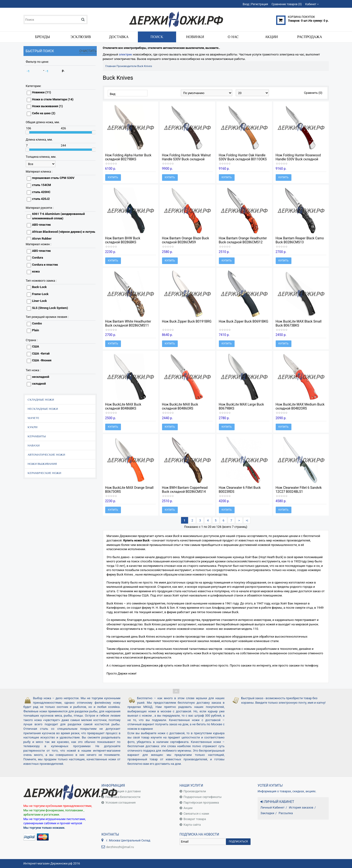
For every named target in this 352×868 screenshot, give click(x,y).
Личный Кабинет (273, 807)
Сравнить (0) (313, 93)
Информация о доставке (123, 791)
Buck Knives (145, 66)
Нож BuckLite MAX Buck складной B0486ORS (180, 406)
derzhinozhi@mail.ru (120, 847)
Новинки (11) (42, 92)
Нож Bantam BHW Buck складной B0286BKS (123, 240)
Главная (111, 66)
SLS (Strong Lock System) (50, 308)
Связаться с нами (196, 814)
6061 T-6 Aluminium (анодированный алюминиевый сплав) (59, 216)
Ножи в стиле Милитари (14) (53, 99)
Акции (188, 808)
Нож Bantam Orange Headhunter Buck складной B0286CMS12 (243, 240)
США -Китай (41, 353)
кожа (36, 271)
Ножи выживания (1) (48, 106)
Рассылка (286, 813)
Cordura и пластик (45, 265)
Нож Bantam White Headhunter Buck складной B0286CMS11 (128, 323)
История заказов (301, 807)
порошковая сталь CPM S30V (53, 178)
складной (39, 384)
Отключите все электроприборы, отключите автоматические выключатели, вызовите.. (162, 48)
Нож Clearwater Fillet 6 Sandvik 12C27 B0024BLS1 (299, 490)
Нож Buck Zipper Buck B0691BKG (244, 321)
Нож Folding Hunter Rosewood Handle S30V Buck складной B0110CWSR (298, 159)
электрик (125, 54)
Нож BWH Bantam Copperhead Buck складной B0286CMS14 (185, 490)
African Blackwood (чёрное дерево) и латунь (64, 232)
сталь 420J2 (41, 199)
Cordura (38, 258)
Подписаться (238, 842)
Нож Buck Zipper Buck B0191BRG (187, 321)
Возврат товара (195, 819)
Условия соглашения (120, 803)
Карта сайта (192, 825)
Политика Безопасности (123, 797)
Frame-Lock (40, 294)
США (36, 346)
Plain (36, 330)
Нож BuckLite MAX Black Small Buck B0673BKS (299, 323)
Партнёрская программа (201, 803)
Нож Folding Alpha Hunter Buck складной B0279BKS (128, 157)
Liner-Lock (40, 301)
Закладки (267, 813)
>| (247, 520)
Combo (37, 323)
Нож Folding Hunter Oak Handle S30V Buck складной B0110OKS (243, 157)
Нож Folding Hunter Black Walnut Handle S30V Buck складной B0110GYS (186, 159)
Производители (127, 66)
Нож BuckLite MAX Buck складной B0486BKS (123, 406)
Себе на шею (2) (44, 113)
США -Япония (42, 360)
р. (63, 70)
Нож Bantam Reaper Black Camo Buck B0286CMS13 (300, 240)
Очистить (88, 51)
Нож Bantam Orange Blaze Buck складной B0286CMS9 (186, 240)
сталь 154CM (42, 185)
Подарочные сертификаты (203, 797)
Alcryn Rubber (42, 239)
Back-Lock (39, 287)
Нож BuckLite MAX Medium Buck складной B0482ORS (300, 406)
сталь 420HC (41, 192)
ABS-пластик (42, 225)
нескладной (41, 377)
